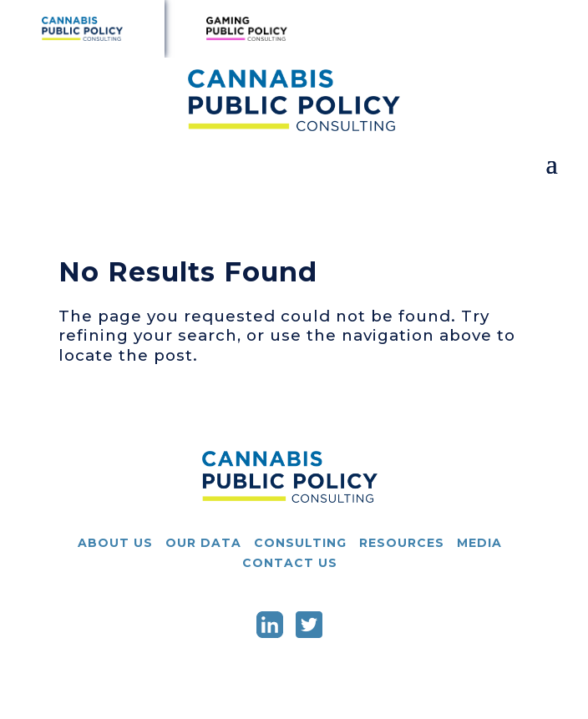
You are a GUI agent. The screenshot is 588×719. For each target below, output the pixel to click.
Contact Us (290, 563)
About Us (115, 543)
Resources (402, 543)
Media (479, 543)
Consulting (300, 543)
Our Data (203, 543)
